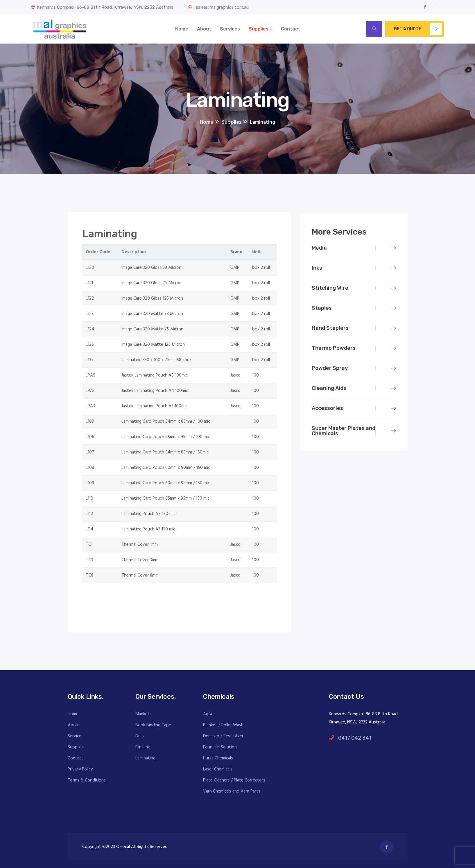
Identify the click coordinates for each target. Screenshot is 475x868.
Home (182, 29)
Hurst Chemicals (218, 758)
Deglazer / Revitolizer (223, 736)
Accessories (327, 410)
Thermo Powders (334, 350)
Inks (317, 270)
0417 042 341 (350, 738)
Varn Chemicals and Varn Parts (232, 791)
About (204, 29)
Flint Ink (143, 747)
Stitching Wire (330, 290)
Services (230, 29)
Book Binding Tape (153, 725)
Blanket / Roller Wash (223, 725)
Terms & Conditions (87, 780)
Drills (140, 736)
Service (75, 736)
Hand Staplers (330, 330)
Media (319, 250)
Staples (322, 310)
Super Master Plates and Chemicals (344, 433)
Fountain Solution (220, 747)
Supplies (259, 29)
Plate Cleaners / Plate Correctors (234, 780)
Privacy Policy (80, 769)
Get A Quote (418, 29)
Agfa (208, 714)
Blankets (144, 714)
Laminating (145, 758)
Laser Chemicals (218, 769)
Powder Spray (330, 370)
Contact (291, 29)
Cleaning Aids (329, 390)
